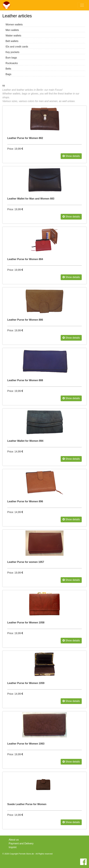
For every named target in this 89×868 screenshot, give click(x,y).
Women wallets (14, 25)
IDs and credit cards (17, 47)
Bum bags (11, 58)
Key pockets (12, 52)
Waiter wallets (13, 36)
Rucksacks (12, 63)
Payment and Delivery (21, 843)
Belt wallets (12, 41)
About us (14, 840)
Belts (8, 69)
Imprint (13, 847)
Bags (8, 74)
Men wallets (12, 30)
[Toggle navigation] (82, 5)
